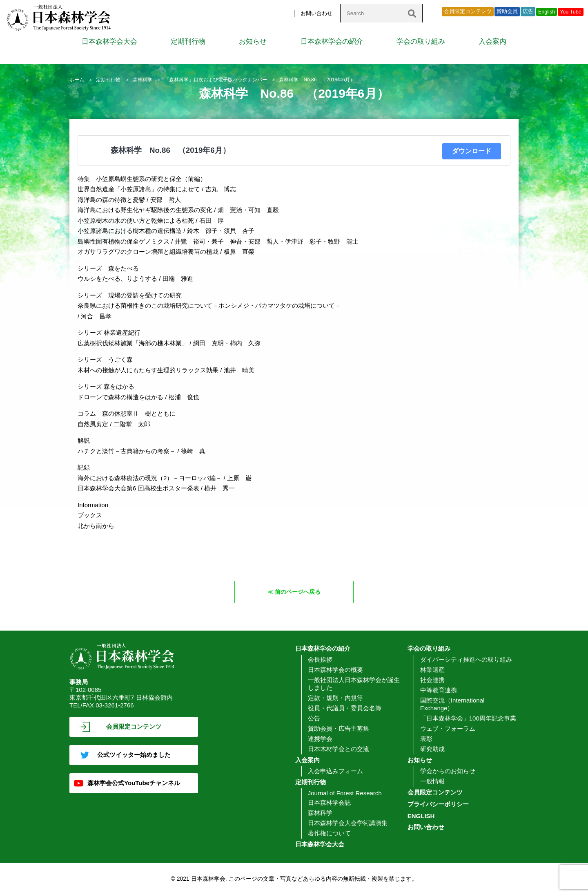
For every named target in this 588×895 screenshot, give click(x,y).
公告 (314, 718)
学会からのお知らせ (448, 771)
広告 (528, 11)
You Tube (571, 12)
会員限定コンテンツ (468, 11)
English (547, 12)
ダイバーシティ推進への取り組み (466, 659)
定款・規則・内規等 (335, 698)
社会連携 (432, 680)
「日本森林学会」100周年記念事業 (468, 718)
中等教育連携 (439, 690)
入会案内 (492, 41)
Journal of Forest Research (345, 793)
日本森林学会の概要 (335, 670)
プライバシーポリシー (438, 804)
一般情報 (432, 781)
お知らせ (253, 41)
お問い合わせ (316, 13)
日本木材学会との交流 (339, 749)
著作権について (329, 833)
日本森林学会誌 (329, 802)
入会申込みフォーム (335, 771)
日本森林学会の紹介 (332, 41)
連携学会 (320, 739)
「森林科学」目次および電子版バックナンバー (216, 80)
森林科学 (143, 80)
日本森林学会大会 (109, 41)
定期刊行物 (188, 41)
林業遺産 (432, 670)
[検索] (412, 13)
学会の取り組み (421, 41)
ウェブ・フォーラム (448, 728)
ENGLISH (421, 816)
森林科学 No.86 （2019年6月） (170, 150)
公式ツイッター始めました (134, 755)
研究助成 (432, 749)
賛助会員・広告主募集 (339, 728)
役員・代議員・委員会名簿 (345, 708)
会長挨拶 (320, 659)
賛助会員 (507, 11)
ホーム (77, 80)
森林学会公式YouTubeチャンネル (134, 783)
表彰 (426, 739)
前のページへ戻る (298, 592)
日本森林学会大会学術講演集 (348, 823)
